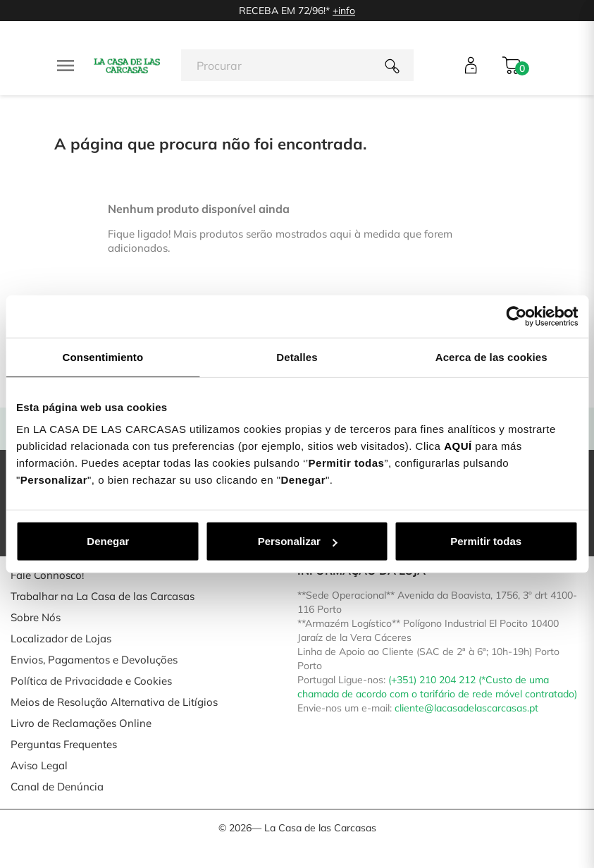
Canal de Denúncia (57, 787)
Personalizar (298, 541)
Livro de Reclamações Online (81, 723)
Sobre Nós (36, 617)
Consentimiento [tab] (103, 356)
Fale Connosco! (47, 575)
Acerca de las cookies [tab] (491, 356)
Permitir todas (486, 541)
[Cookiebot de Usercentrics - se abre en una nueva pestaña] (516, 316)
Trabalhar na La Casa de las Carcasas (103, 596)
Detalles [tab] (297, 356)
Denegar (108, 541)
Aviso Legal (39, 765)
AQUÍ (458, 446)
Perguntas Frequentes (64, 744)
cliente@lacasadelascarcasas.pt (466, 708)
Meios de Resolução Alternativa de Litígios (114, 702)
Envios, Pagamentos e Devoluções (94, 660)
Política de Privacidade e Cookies (91, 681)
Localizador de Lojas (61, 638)
